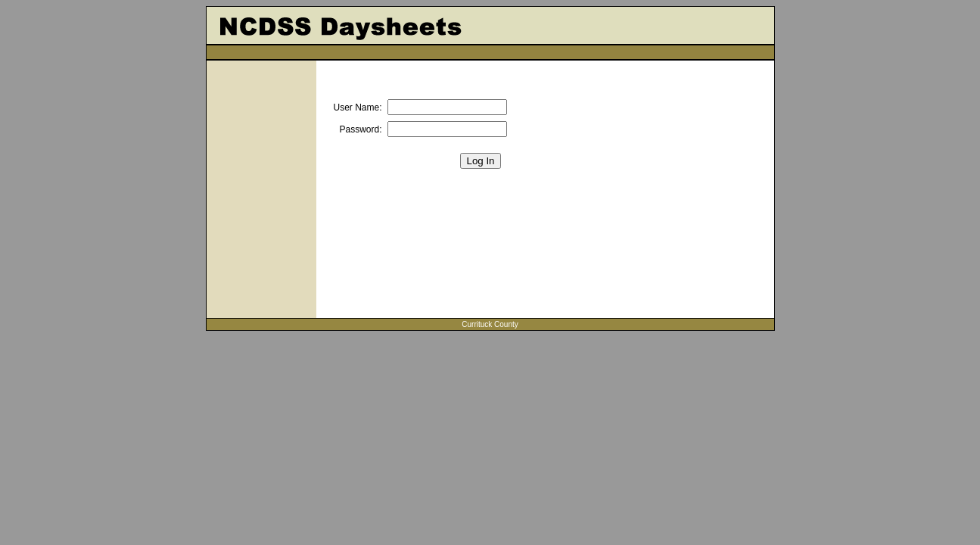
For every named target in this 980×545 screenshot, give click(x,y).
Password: (360, 129)
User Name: (358, 107)
